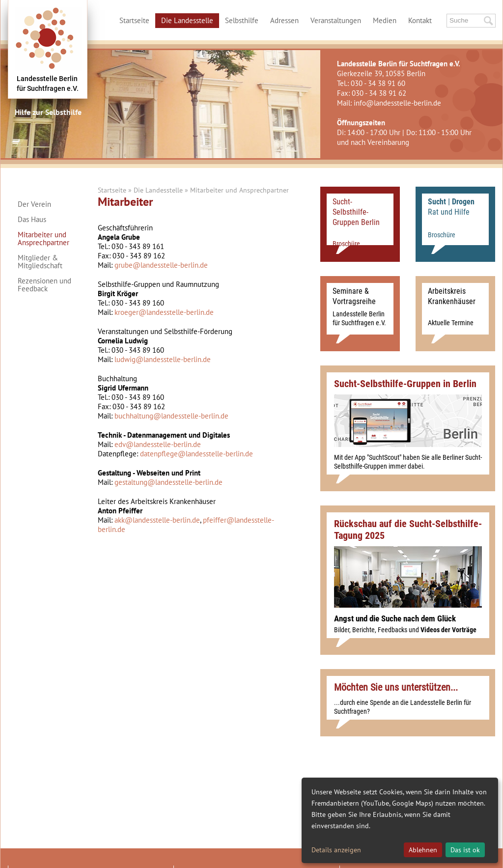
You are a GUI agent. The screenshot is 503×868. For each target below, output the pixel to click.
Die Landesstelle (187, 20)
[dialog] (400, 820)
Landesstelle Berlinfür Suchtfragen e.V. (48, 84)
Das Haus (32, 220)
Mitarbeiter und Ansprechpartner (43, 239)
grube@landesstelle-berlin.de (161, 265)
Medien (385, 20)
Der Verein (34, 204)
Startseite (134, 20)
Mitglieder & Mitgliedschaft (40, 262)
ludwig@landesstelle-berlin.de (163, 359)
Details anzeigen (336, 850)
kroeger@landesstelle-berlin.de (164, 312)
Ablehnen (423, 850)
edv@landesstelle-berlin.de (158, 444)
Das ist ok (465, 850)
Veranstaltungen (336, 20)
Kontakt (420, 20)
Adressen (284, 20)
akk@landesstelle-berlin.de (157, 520)
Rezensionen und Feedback (44, 285)
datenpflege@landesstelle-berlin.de (196, 454)
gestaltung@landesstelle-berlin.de (168, 482)
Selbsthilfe (242, 20)
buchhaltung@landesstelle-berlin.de (171, 416)
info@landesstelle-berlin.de (397, 103)
